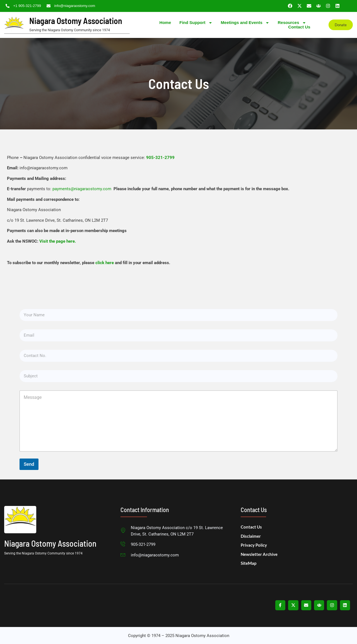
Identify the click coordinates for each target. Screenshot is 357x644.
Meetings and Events (245, 22)
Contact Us (299, 27)
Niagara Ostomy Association (76, 21)
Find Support (196, 22)
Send (29, 464)
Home (165, 22)
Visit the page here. (58, 241)
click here (105, 262)
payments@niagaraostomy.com (82, 189)
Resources (292, 22)
